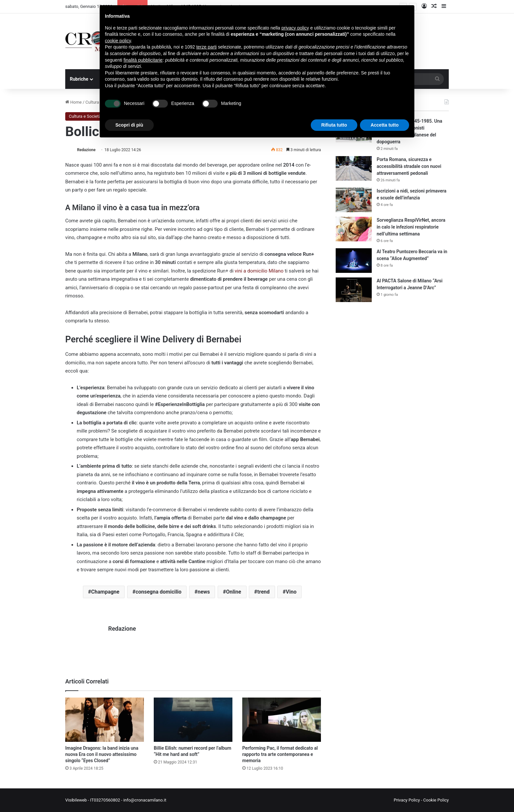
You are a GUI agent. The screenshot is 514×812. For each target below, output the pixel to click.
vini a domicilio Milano (259, 271)
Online (233, 592)
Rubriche (79, 79)
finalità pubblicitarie (143, 60)
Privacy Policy (407, 800)
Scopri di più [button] (129, 125)
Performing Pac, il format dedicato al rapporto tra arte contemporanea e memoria (280, 754)
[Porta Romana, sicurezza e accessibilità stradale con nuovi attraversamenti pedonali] (354, 168)
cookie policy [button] (118, 41)
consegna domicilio (158, 592)
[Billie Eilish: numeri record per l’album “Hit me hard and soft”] (193, 720)
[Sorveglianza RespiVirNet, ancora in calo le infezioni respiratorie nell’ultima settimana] (354, 229)
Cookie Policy (436, 800)
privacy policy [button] (295, 28)
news (204, 592)
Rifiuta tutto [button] (334, 125)
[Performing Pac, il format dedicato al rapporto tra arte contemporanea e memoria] (282, 720)
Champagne (105, 592)
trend (264, 592)
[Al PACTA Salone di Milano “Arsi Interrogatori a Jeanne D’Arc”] (354, 290)
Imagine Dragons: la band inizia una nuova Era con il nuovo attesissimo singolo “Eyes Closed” (102, 754)
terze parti (207, 47)
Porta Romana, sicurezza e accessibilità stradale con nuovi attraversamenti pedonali (409, 166)
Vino (291, 592)
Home (73, 102)
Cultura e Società (85, 116)
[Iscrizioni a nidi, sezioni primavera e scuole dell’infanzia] (354, 200)
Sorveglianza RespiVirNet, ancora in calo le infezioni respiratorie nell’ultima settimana (411, 227)
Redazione (86, 150)
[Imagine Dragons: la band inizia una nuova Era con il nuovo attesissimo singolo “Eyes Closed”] (105, 720)
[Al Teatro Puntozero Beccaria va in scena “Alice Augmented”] (354, 261)
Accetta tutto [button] (385, 125)
